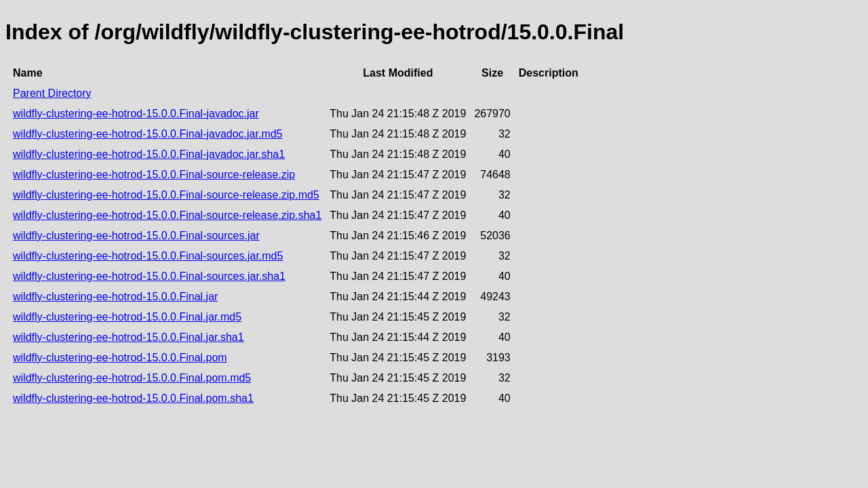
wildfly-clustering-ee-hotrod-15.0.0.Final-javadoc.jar (136, 114)
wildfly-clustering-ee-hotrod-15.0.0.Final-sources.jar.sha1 (149, 276)
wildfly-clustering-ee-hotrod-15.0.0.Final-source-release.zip (154, 175)
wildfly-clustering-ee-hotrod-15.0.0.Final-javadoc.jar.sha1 (149, 154)
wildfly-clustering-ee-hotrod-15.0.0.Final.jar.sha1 (129, 337)
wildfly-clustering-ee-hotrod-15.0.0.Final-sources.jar (136, 236)
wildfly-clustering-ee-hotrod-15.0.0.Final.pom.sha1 (133, 398)
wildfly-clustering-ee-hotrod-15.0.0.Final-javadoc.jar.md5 (148, 134)
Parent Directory (52, 93)
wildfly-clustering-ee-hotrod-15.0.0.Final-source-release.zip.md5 (166, 195)
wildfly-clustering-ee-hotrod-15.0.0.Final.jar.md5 (127, 317)
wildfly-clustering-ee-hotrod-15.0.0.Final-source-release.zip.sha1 (167, 215)
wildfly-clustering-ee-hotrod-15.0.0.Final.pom (120, 358)
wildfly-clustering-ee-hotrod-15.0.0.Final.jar (115, 297)
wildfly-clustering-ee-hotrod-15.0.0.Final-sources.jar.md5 (148, 256)
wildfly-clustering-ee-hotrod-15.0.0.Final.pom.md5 (132, 378)
